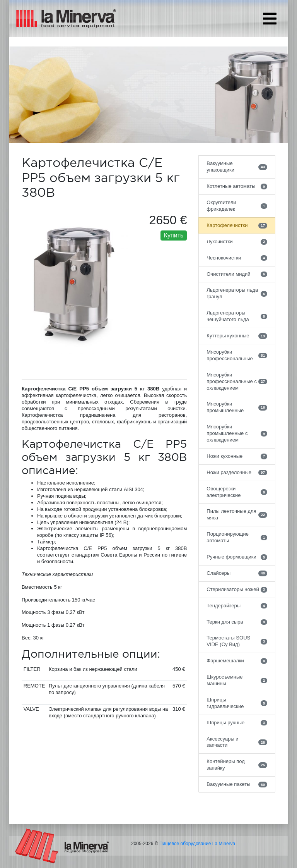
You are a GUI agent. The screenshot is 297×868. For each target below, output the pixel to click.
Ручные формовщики (237, 557)
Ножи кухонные (237, 456)
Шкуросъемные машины (237, 680)
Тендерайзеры (237, 606)
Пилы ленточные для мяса (237, 514)
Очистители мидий (237, 274)
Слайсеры (237, 573)
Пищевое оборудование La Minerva (197, 844)
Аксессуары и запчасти (237, 742)
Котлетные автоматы (237, 186)
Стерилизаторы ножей (237, 590)
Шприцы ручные (237, 723)
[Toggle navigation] (270, 19)
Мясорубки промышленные (237, 407)
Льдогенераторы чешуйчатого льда (237, 316)
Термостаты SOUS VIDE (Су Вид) (237, 641)
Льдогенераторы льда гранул (237, 293)
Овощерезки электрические (237, 492)
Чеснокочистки (237, 258)
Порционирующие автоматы (237, 537)
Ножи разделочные (237, 473)
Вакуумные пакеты (237, 784)
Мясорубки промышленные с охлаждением (237, 433)
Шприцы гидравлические (237, 703)
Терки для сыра (237, 622)
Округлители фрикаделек (237, 206)
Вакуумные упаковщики (237, 167)
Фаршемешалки (237, 661)
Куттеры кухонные (237, 336)
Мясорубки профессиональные (237, 355)
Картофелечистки (237, 225)
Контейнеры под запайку (237, 765)
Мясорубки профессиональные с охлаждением (237, 381)
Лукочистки (237, 242)
